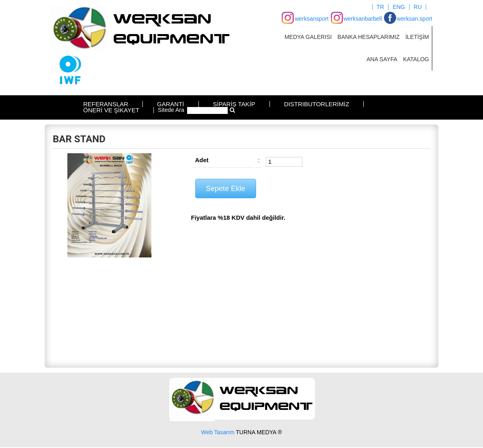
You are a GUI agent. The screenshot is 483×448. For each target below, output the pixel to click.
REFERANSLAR (106, 104)
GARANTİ (171, 104)
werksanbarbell (363, 19)
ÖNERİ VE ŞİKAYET (111, 110)
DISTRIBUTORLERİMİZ (317, 104)
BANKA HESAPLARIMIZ (368, 37)
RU (418, 7)
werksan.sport (415, 19)
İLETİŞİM (417, 37)
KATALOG (416, 59)
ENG (399, 7)
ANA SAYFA (382, 59)
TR (381, 7)
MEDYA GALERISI (308, 37)
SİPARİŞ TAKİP (234, 104)
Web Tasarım (218, 432)
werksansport (312, 19)
